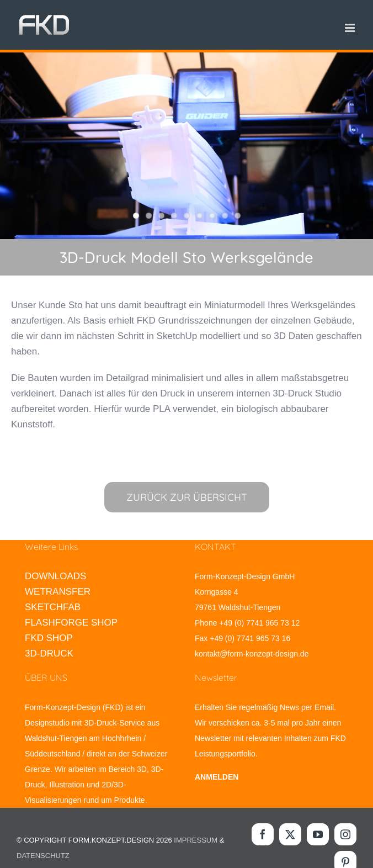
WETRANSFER (58, 592)
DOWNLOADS (55, 576)
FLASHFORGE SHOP (71, 623)
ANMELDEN (217, 777)
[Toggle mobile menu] (351, 28)
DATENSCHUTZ (43, 856)
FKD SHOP (49, 638)
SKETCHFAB (53, 607)
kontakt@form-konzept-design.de (252, 654)
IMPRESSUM (196, 840)
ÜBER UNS (46, 678)
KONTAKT (215, 547)
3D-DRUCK (49, 653)
